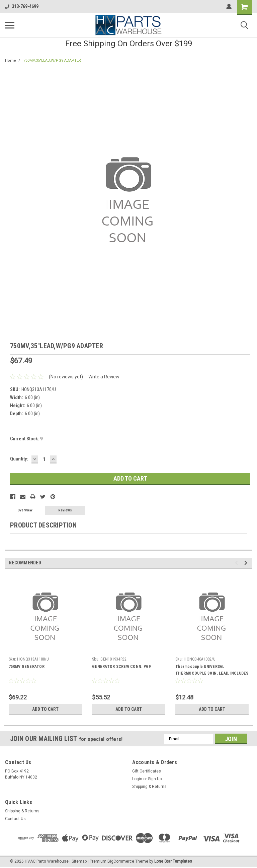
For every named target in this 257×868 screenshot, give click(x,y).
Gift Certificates (147, 771)
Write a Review (104, 377)
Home (11, 60)
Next (247, 563)
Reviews (65, 510)
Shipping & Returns (149, 787)
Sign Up (155, 779)
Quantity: (19, 459)
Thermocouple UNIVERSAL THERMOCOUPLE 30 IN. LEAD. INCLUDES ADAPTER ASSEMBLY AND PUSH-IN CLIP (212, 673)
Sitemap (79, 861)
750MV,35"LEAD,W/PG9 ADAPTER (52, 60)
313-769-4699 (22, 6)
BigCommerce (121, 861)
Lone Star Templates (173, 861)
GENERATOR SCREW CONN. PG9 (121, 667)
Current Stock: (26, 439)
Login (137, 779)
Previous (237, 563)
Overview (25, 510)
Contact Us (15, 819)
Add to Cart (45, 709)
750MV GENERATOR (27, 667)
